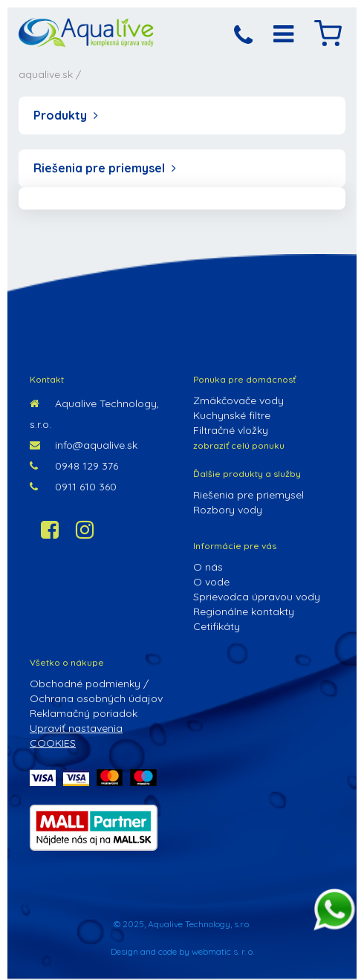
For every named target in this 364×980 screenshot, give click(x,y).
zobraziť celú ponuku (239, 445)
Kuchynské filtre (232, 415)
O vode (211, 582)
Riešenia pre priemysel (105, 168)
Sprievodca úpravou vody (257, 597)
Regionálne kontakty (244, 611)
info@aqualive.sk (84, 445)
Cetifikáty (217, 626)
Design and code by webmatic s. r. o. (182, 951)
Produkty (66, 115)
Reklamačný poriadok (84, 713)
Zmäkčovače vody (238, 400)
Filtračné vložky (231, 430)
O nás (208, 567)
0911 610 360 (73, 487)
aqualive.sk (46, 74)
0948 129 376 (74, 466)
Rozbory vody (228, 510)
